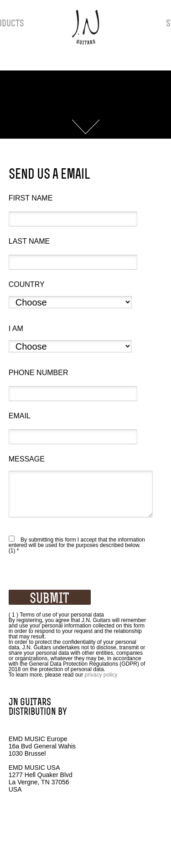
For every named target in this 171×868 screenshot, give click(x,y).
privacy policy (101, 675)
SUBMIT (49, 599)
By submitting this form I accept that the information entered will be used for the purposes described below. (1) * (77, 545)
